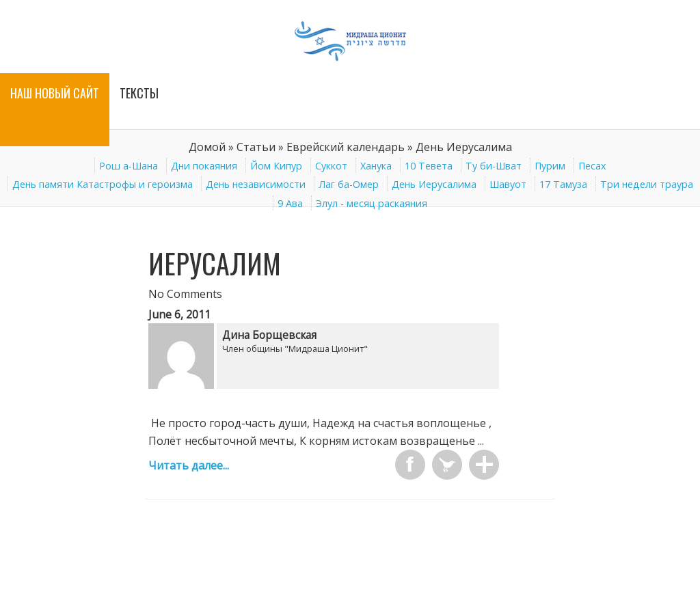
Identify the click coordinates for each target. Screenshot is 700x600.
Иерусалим (215, 263)
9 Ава (290, 203)
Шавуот (508, 184)
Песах (592, 166)
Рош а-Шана (129, 166)
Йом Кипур (276, 166)
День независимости (256, 184)
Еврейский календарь (346, 147)
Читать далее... (189, 465)
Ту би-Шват (494, 166)
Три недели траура (647, 184)
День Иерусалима (434, 184)
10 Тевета (429, 166)
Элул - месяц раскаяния (372, 203)
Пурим (550, 166)
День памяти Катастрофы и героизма (103, 184)
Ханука (376, 166)
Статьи (256, 147)
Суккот (331, 166)
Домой (207, 147)
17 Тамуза (563, 184)
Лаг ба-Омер (349, 184)
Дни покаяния (204, 166)
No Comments (185, 294)
